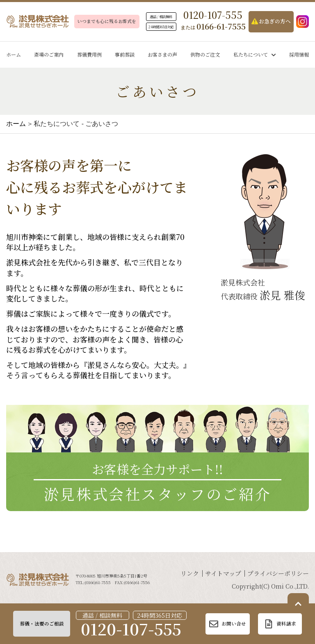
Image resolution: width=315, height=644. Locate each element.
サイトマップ (223, 573)
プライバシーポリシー (278, 573)
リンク (190, 573)
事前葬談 (125, 54)
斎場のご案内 (49, 54)
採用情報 (299, 54)
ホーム (14, 54)
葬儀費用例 (89, 54)
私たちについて (255, 54)
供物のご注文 (205, 54)
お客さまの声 (162, 54)
